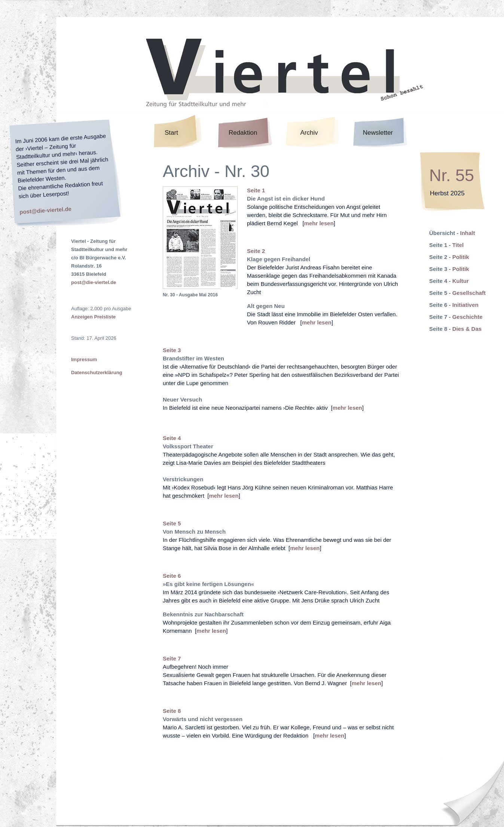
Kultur (461, 281)
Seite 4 (172, 438)
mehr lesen (319, 223)
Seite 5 (172, 523)
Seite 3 (172, 350)
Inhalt (468, 233)
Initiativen (465, 305)
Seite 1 (256, 190)
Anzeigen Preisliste (93, 317)
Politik (461, 257)
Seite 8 (172, 711)
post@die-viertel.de (46, 210)
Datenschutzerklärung (97, 373)
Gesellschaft (469, 293)
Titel (458, 245)
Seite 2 (256, 251)
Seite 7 (172, 658)
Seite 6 (172, 576)
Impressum (84, 359)
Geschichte (468, 317)
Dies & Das (467, 329)
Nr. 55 (452, 175)
